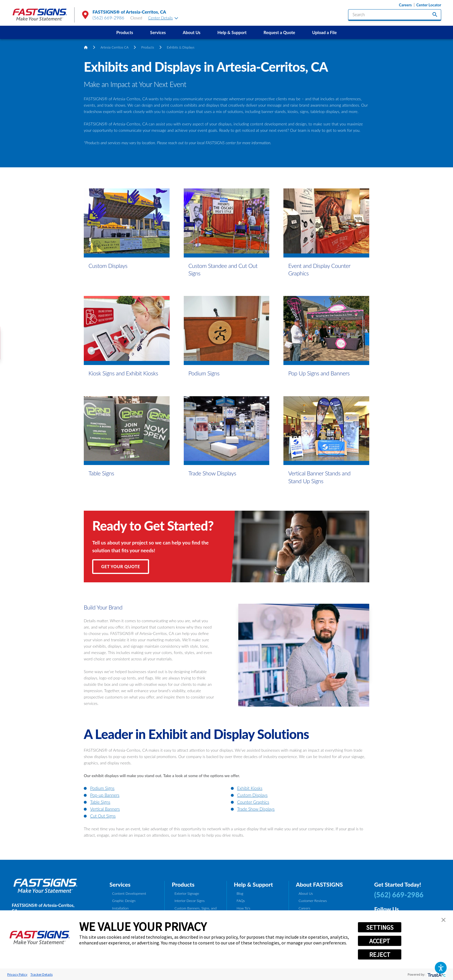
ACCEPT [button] (380, 941)
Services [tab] (120, 884)
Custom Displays (252, 795)
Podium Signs (102, 788)
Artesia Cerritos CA (115, 47)
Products (125, 32)
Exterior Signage (187, 893)
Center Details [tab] (163, 18)
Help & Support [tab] (253, 884)
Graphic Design (124, 901)
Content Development (129, 893)
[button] (441, 968)
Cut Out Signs (103, 816)
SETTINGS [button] (380, 927)
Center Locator (429, 5)
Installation (120, 908)
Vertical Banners (105, 809)
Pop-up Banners (105, 795)
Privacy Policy (17, 974)
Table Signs (100, 802)
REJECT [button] (380, 955)
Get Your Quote (120, 566)
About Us (191, 32)
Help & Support (232, 32)
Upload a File (324, 32)
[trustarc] (436, 974)
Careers (405, 5)
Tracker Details (41, 974)
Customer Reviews (313, 901)
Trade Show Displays (256, 809)
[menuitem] (125, 32)
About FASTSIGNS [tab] (319, 884)
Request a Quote (279, 32)
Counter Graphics (253, 802)
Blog (240, 893)
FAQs (241, 901)
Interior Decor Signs (190, 901)
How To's (244, 908)
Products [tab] (183, 884)
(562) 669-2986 (108, 18)
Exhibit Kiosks (250, 788)
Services (158, 32)
